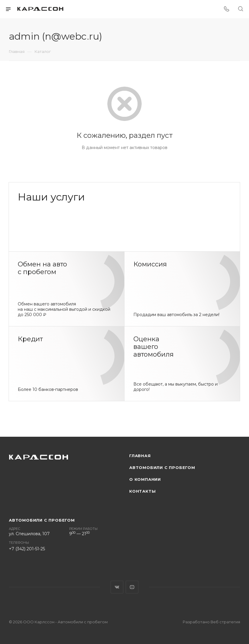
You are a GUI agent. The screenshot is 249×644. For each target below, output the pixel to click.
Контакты (142, 491)
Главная (140, 456)
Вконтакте (117, 587)
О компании (145, 479)
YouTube (132, 587)
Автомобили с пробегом (162, 467)
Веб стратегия (225, 622)
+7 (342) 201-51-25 (27, 549)
